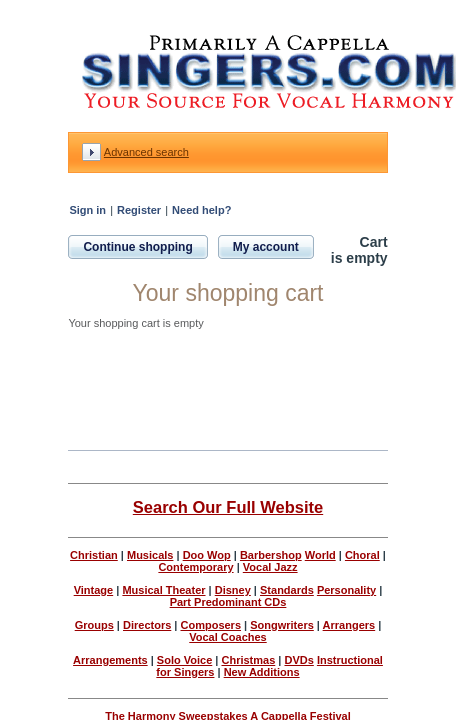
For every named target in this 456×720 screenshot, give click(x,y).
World (320, 555)
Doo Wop (207, 555)
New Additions (262, 672)
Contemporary (195, 567)
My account (266, 247)
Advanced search (146, 152)
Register (139, 210)
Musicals (150, 555)
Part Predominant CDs (228, 602)
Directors (147, 625)
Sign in (87, 210)
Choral (362, 555)
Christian (94, 555)
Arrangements (110, 660)
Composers (211, 625)
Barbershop (271, 555)
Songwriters (282, 625)
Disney (233, 590)
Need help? (201, 210)
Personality (346, 590)
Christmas (248, 660)
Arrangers (349, 625)
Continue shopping (137, 247)
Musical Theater (163, 590)
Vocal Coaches (227, 637)
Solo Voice (184, 660)
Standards (287, 590)
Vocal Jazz (270, 567)
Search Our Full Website (228, 507)
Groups (94, 625)
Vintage (94, 590)
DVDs (298, 660)
